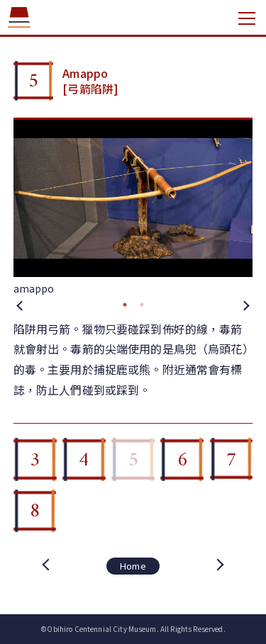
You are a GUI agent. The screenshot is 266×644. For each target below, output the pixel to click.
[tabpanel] (133, 208)
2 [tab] (142, 305)
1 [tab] (125, 305)
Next (245, 305)
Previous (21, 305)
